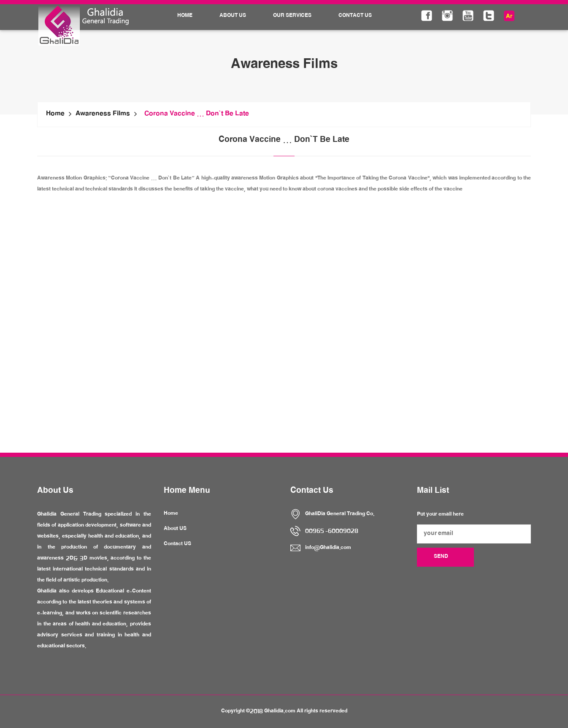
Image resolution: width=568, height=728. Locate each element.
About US (175, 529)
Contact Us (355, 16)
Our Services (292, 16)
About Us (233, 16)
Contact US (177, 544)
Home (185, 16)
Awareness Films (103, 114)
